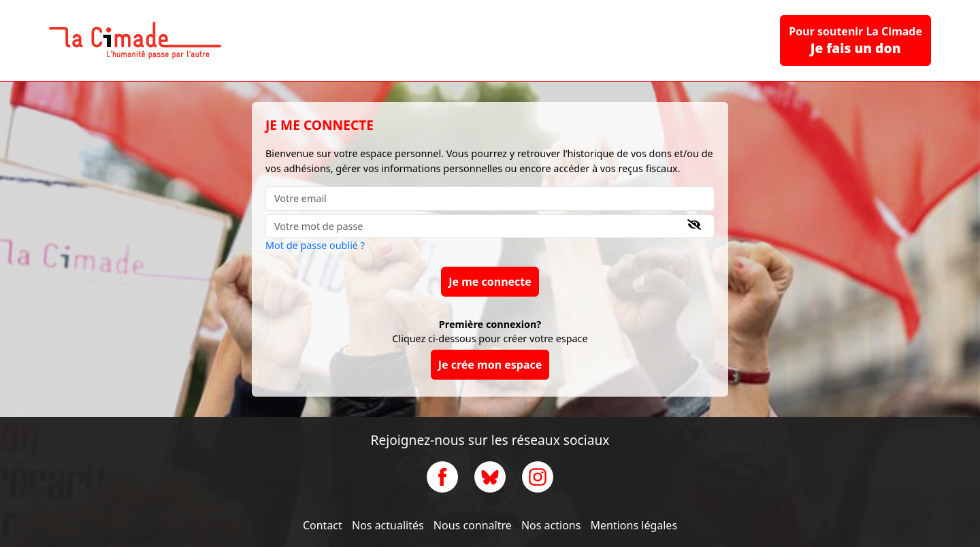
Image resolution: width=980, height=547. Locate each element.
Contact (323, 525)
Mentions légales (634, 525)
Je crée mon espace (490, 365)
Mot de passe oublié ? (315, 245)
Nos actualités (388, 525)
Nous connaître (473, 525)
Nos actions (551, 525)
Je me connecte (490, 282)
